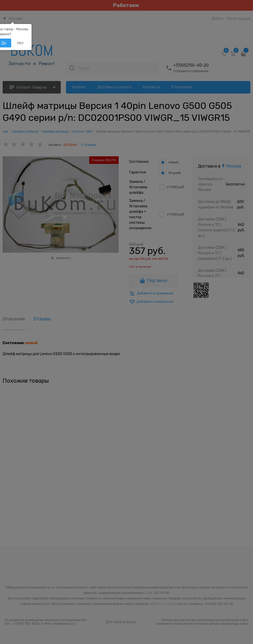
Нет (20, 43)
